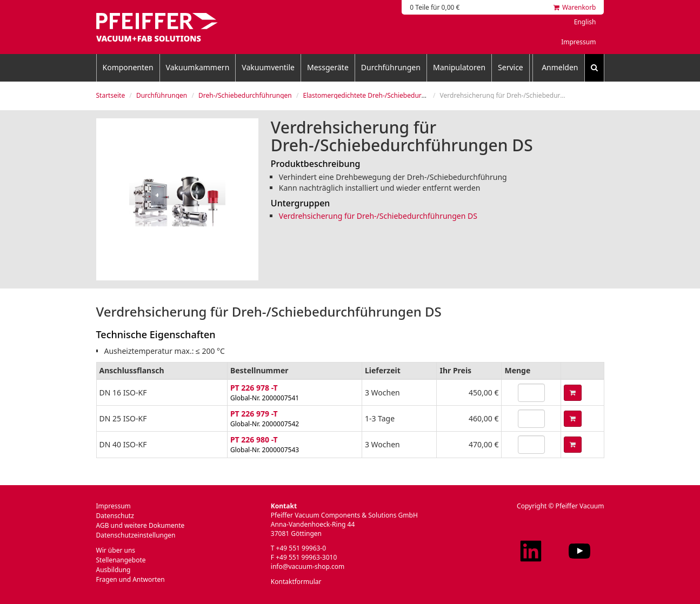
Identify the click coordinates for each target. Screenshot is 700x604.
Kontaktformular (296, 582)
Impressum (578, 42)
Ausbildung (114, 570)
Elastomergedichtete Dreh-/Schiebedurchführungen (382, 95)
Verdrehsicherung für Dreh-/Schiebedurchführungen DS (378, 216)
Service (511, 67)
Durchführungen (391, 67)
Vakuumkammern (198, 67)
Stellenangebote (121, 560)
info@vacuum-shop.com (308, 566)
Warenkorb (575, 7)
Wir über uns (116, 550)
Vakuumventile (268, 67)
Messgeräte (328, 67)
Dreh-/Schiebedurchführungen (245, 95)
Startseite (111, 95)
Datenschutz (115, 516)
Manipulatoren (459, 67)
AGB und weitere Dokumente (141, 525)
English (585, 22)
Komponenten (128, 67)
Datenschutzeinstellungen (136, 535)
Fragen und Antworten (131, 579)
